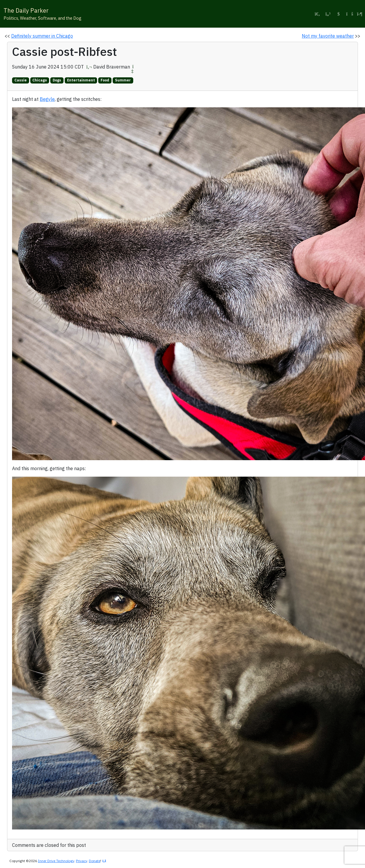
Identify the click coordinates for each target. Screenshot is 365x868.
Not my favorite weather (328, 36)
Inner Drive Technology (56, 861)
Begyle (47, 99)
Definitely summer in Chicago (42, 36)
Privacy (81, 861)
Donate (95, 861)
